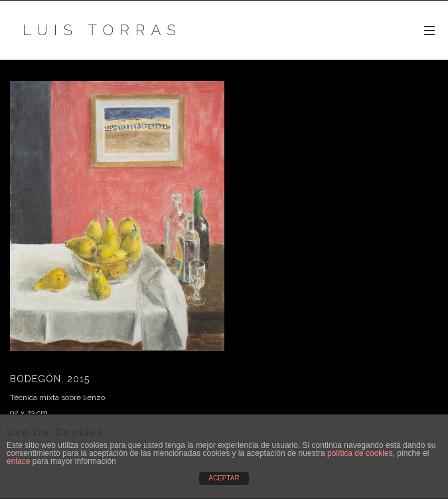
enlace (18, 461)
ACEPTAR (224, 478)
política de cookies (360, 453)
